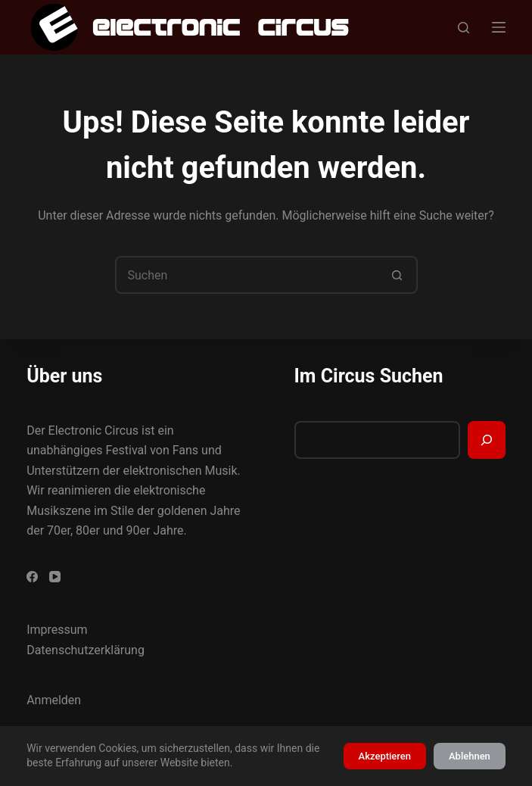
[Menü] (499, 27)
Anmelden (54, 700)
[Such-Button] (397, 275)
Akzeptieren (385, 756)
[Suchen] (464, 28)
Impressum (57, 630)
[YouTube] (55, 577)
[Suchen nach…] (247, 275)
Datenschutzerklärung (86, 650)
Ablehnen (470, 756)
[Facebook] (32, 577)
